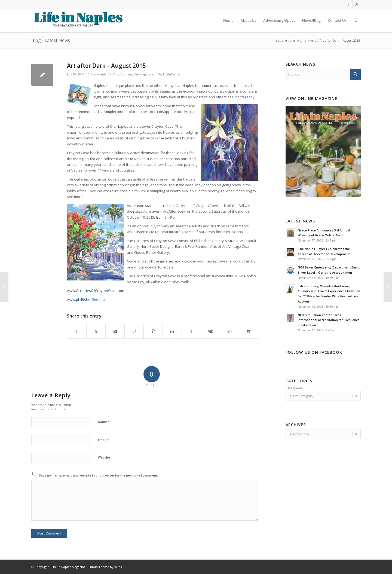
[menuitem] (228, 20)
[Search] (355, 20)
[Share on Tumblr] (191, 331)
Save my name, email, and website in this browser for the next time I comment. (98, 475)
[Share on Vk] (210, 331)
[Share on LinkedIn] (172, 331)
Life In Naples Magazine (69, 567)
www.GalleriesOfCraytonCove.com (96, 291)
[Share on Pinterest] (153, 331)
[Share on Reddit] (229, 331)
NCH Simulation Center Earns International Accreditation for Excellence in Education (329, 320)
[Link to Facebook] (348, 4)
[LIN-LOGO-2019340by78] (78, 20)
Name (104, 422)
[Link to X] (357, 4)
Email (103, 439)
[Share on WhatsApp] (134, 331)
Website (104, 457)
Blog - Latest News (51, 40)
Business (126, 74)
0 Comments (97, 74)
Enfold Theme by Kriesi (105, 567)
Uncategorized (145, 74)
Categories (294, 388)
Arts (116, 74)
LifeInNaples (172, 74)
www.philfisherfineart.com (89, 300)
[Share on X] (96, 331)
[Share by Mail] (248, 331)
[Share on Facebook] (77, 331)
